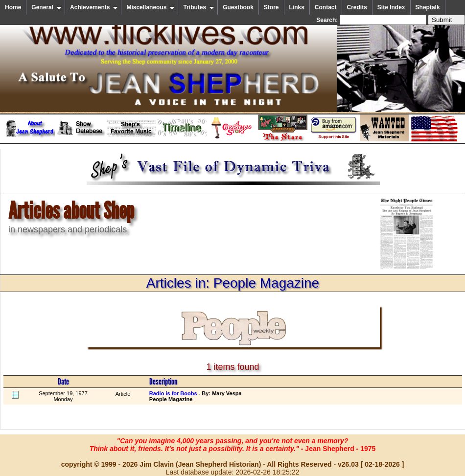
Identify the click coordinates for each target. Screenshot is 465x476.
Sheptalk (428, 7)
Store (271, 7)
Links (297, 7)
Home (13, 7)
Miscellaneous (151, 7)
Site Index (391, 7)
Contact (326, 7)
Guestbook (238, 7)
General (46, 7)
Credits (357, 7)
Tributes (199, 7)
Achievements (94, 7)
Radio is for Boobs (173, 393)
